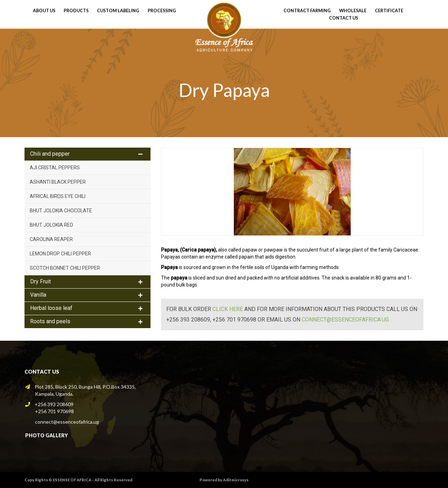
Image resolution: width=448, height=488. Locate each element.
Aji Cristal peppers (55, 168)
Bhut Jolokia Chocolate (61, 211)
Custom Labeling (118, 11)
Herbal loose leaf (51, 308)
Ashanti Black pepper (58, 182)
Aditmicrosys (236, 480)
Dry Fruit (40, 281)
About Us (44, 11)
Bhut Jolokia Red (51, 225)
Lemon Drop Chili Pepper (60, 254)
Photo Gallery (47, 435)
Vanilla (38, 295)
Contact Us (344, 18)
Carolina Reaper (51, 239)
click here (228, 309)
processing (162, 11)
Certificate (389, 11)
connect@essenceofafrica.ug (345, 320)
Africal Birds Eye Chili (58, 196)
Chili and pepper (50, 154)
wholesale (353, 11)
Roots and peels (50, 321)
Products (76, 11)
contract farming (307, 11)
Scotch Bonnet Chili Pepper (65, 268)
